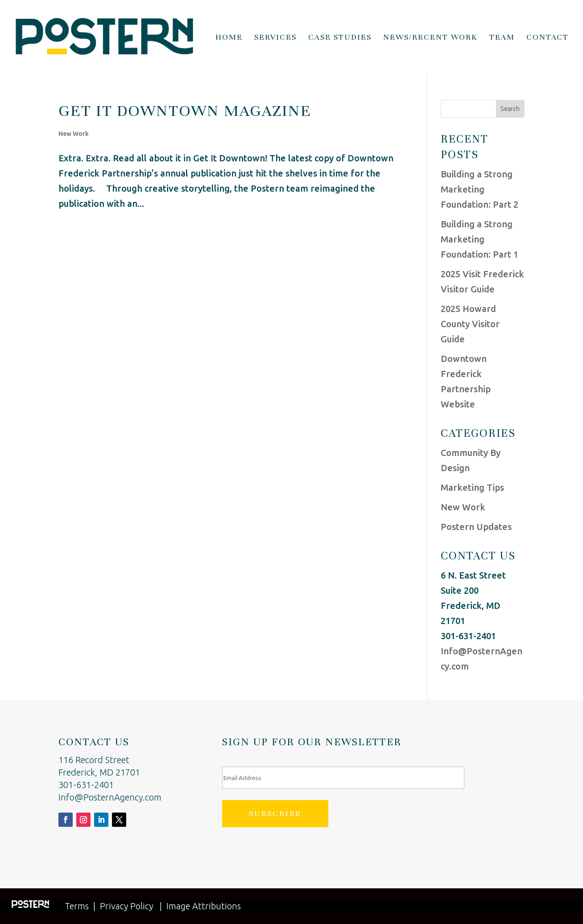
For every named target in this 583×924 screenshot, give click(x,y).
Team (502, 38)
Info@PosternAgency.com (110, 797)
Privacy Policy (126, 906)
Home (229, 38)
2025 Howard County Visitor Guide (470, 324)
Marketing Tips (472, 487)
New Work (74, 134)
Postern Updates (476, 527)
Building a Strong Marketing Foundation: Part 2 (480, 189)
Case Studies (340, 38)
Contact (548, 38)
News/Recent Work (430, 38)
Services (275, 38)
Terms (77, 906)
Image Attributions (204, 906)
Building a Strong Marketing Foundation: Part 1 (480, 239)
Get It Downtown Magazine (185, 111)
